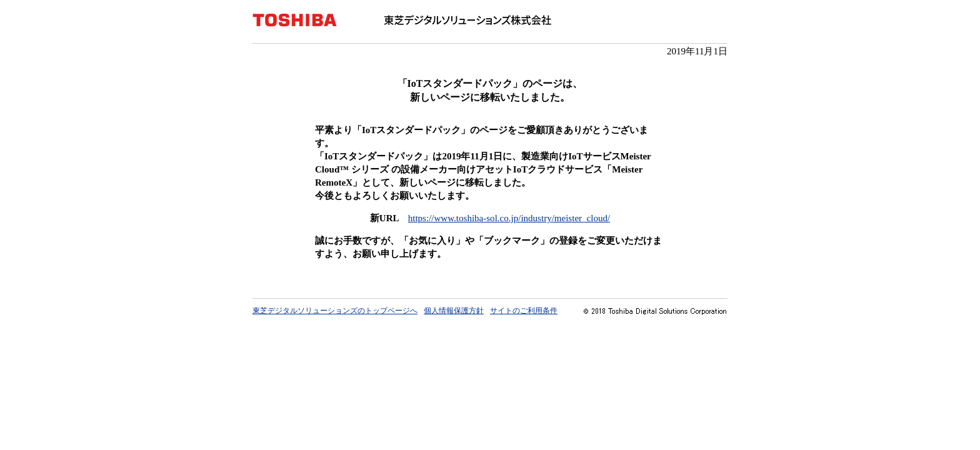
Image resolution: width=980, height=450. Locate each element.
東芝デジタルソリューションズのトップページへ (335, 311)
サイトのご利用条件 (524, 311)
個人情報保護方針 (454, 311)
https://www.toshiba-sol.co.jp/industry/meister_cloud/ (509, 218)
